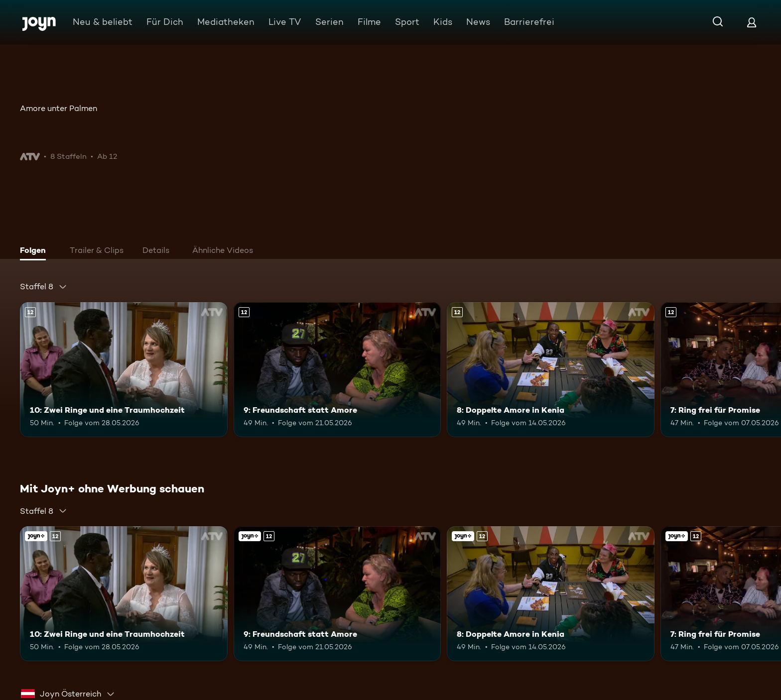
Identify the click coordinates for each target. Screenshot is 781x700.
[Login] (752, 22)
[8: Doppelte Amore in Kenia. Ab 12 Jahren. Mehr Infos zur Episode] (551, 370)
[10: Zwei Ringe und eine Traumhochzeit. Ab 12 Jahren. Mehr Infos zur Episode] (124, 370)
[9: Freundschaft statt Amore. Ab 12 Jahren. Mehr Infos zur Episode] (337, 370)
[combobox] (44, 287)
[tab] (35, 251)
